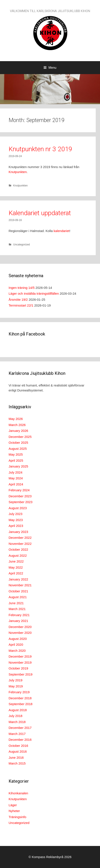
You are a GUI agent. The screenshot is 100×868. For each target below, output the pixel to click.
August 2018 (18, 710)
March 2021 (17, 609)
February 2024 (19, 490)
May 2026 (16, 419)
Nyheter (14, 811)
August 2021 (18, 597)
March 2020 (17, 651)
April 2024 (16, 484)
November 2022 (20, 544)
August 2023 (18, 508)
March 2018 (17, 722)
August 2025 (18, 449)
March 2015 (17, 763)
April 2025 (16, 460)
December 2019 (20, 656)
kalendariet (61, 231)
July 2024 (15, 472)
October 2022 (18, 549)
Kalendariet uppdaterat (40, 213)
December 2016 (20, 740)
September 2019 (21, 674)
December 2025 (20, 437)
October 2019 (18, 668)
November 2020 (20, 633)
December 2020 (20, 627)
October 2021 (18, 591)
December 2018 (20, 698)
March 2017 (17, 734)
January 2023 (18, 532)
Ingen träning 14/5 (22, 288)
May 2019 (16, 686)
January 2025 (18, 466)
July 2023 (15, 514)
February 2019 (19, 692)
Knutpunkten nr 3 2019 (40, 149)
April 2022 (16, 573)
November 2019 (20, 662)
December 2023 (20, 496)
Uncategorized (21, 245)
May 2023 (16, 520)
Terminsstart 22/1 (21, 305)
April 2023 (16, 526)
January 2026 (18, 431)
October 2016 (18, 746)
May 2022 (16, 567)
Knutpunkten (18, 172)
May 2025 (16, 454)
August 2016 (18, 751)
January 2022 (18, 579)
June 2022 (16, 561)
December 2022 (20, 538)
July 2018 (15, 716)
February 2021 (19, 615)
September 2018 (21, 704)
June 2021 (16, 603)
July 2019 (15, 680)
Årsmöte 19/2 (18, 300)
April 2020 (16, 645)
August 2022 (18, 556)
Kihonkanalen (18, 793)
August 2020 (18, 639)
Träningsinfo (17, 817)
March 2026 (17, 425)
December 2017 (20, 728)
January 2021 (18, 621)
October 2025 (18, 443)
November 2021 (20, 585)
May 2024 (16, 478)
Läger (13, 805)
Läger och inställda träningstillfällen (34, 293)
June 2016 (16, 758)
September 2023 (21, 502)
